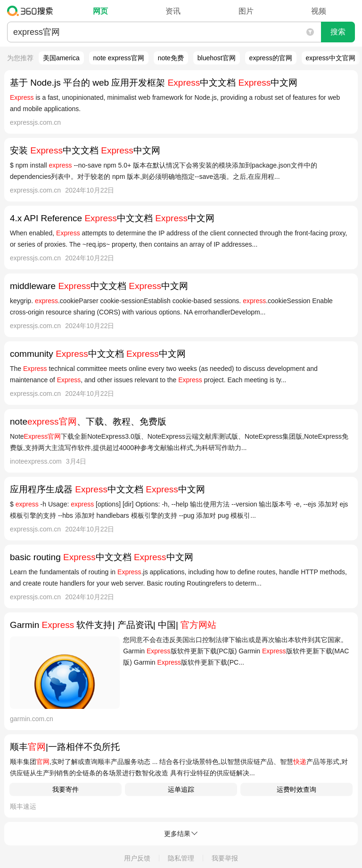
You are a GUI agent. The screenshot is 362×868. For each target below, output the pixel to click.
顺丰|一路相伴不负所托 (65, 747)
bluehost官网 (217, 58)
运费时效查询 (296, 789)
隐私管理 (181, 858)
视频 (319, 11)
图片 (246, 11)
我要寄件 (66, 789)
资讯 (173, 11)
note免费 (171, 58)
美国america (61, 58)
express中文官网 (331, 58)
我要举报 (225, 858)
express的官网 (271, 58)
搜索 (338, 32)
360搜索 (32, 11)
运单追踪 (181, 789)
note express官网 (119, 58)
